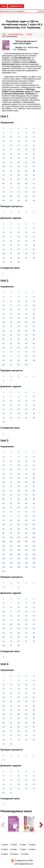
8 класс (32, 849)
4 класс (32, 845)
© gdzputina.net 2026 (22, 860)
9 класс (5, 854)
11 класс (25, 854)
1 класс (5, 845)
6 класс (14, 849)
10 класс (14, 854)
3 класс (23, 845)
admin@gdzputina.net (24, 864)
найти (41, 11)
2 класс (14, 845)
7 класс (23, 849)
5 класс (5, 849)
